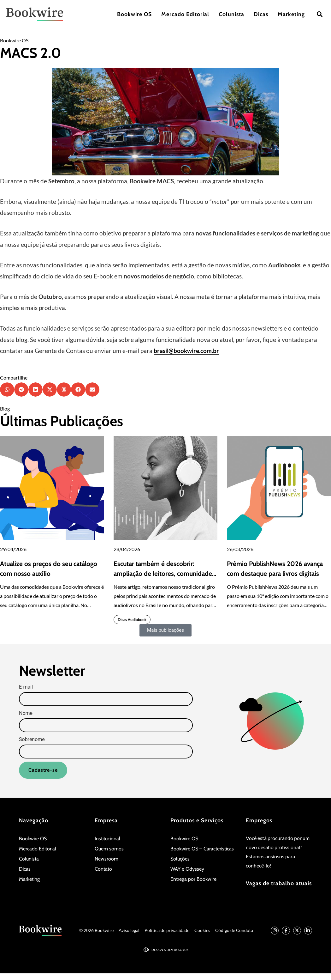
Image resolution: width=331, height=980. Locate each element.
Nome (26, 713)
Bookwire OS (134, 14)
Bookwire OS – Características (202, 849)
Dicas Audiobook (132, 620)
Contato (103, 869)
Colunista (231, 14)
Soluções (180, 859)
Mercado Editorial (185, 14)
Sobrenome (32, 740)
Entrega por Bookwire (193, 879)
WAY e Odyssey (187, 869)
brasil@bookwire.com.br (186, 351)
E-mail (26, 687)
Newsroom (106, 859)
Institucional (107, 839)
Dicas (261, 14)
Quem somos (109, 849)
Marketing (291, 14)
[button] (319, 14)
